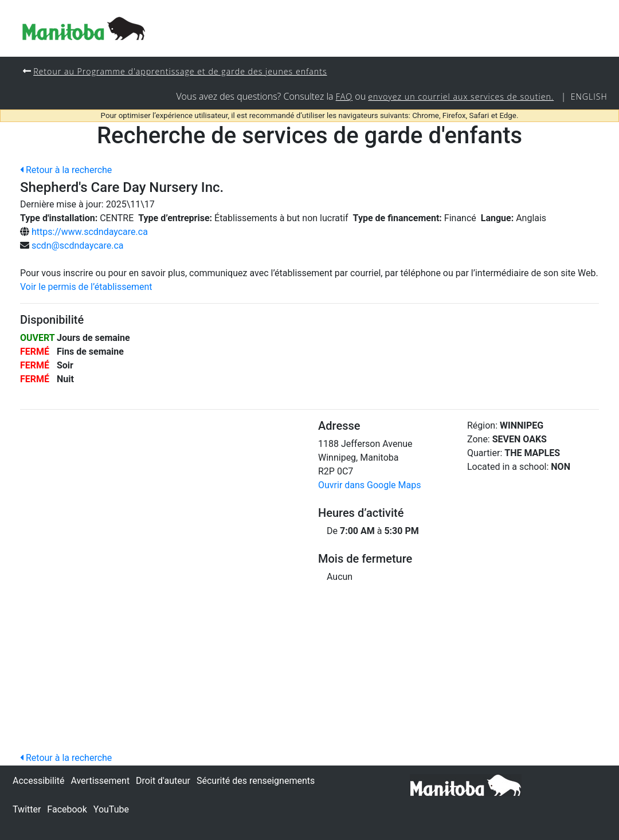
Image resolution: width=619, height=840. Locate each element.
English (589, 97)
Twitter (27, 809)
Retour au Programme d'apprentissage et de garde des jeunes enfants (182, 71)
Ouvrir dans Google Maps (369, 486)
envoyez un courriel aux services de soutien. (459, 97)
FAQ (341, 97)
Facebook (67, 809)
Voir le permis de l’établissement (86, 287)
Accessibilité (38, 781)
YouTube (111, 809)
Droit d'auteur (163, 781)
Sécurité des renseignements (256, 781)
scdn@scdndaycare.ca (78, 246)
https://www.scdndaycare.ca (90, 232)
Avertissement (100, 781)
